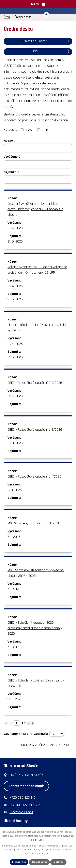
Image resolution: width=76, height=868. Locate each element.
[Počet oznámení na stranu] (57, 734)
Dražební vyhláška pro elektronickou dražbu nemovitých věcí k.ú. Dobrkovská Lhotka (35, 209)
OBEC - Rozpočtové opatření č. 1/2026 (34, 476)
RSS (51, 51)
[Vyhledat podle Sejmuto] (38, 180)
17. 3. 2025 (15, 699)
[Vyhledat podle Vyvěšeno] (38, 164)
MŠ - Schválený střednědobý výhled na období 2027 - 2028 (36, 573)
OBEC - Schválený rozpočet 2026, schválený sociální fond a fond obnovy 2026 (35, 628)
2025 (28, 130)
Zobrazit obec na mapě (26, 786)
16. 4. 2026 (15, 286)
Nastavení (58, 862)
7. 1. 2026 (14, 537)
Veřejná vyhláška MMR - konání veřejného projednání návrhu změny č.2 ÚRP (37, 270)
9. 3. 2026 (15, 490)
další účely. (39, 840)
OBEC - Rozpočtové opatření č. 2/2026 (35, 430)
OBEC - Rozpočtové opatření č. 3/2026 (35, 383)
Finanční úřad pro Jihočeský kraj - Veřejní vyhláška (37, 328)
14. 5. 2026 (15, 357)
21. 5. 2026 (15, 241)
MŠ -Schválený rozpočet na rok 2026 (34, 523)
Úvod (7, 17)
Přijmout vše (19, 862)
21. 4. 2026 (15, 228)
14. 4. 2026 (15, 344)
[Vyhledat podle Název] (38, 148)
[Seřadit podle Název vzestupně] (15, 140)
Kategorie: (11, 130)
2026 (44, 130)
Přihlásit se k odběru (46, 41)
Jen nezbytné (39, 862)
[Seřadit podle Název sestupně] (15, 141)
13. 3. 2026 (15, 443)
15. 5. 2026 (15, 299)
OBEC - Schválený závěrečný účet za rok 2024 (36, 683)
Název (8, 141)
